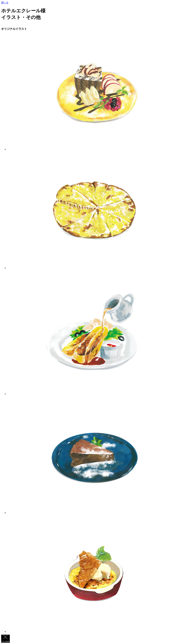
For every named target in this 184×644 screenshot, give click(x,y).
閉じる (5, 3)
